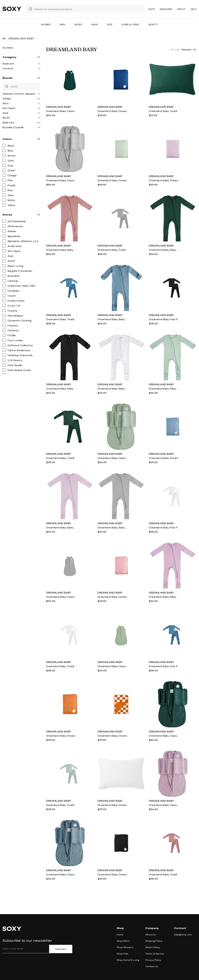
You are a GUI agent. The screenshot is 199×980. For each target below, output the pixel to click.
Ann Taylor (9, 108)
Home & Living (130, 24)
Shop (152, 9)
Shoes (78, 24)
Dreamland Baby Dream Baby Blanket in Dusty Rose (113, 597)
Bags (95, 24)
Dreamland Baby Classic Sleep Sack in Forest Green (62, 111)
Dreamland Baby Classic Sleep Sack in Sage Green (113, 666)
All (4, 38)
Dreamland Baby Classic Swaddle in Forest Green (164, 736)
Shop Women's (125, 947)
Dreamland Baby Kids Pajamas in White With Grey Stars (164, 527)
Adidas (7, 98)
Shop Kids (122, 954)
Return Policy (153, 947)
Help (194, 9)
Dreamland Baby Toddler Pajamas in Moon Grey (113, 250)
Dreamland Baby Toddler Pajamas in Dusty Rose (164, 874)
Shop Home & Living (128, 960)
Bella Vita (8, 122)
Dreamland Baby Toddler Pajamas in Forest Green (62, 458)
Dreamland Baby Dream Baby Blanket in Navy (113, 111)
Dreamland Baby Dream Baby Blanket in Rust (62, 736)
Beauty (153, 24)
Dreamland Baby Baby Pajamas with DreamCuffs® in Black (62, 388)
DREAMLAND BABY (59, 107)
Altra (5, 103)
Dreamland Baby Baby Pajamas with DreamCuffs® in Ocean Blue (113, 319)
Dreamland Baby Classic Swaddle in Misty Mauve (164, 805)
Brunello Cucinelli (13, 127)
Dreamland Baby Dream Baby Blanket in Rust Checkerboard (113, 736)
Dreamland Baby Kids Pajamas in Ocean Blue (164, 666)
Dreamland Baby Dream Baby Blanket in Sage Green (113, 180)
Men (62, 24)
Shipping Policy (154, 941)
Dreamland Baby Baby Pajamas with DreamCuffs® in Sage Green (164, 388)
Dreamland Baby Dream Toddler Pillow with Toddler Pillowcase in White (113, 805)
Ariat (5, 113)
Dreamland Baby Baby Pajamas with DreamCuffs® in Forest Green (164, 250)
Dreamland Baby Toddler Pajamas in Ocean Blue (62, 319)
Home (120, 934)
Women (46, 24)
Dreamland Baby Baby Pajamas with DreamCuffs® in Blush (62, 527)
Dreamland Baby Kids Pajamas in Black (164, 319)
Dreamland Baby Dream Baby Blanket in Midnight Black (113, 874)
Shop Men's (123, 941)
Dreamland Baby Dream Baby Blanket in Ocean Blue (164, 458)
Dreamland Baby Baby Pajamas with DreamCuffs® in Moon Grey (113, 527)
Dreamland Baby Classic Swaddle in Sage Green (113, 458)
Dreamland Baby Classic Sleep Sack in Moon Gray (62, 597)
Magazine (166, 9)
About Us (151, 934)
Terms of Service (155, 954)
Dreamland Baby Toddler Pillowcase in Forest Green (164, 111)
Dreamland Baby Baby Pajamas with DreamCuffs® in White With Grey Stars (113, 388)
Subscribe (61, 949)
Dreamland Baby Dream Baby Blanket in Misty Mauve (164, 180)
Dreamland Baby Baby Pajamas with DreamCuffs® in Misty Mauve (164, 597)
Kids (110, 24)
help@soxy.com (183, 934)
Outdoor (8, 68)
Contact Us (152, 966)
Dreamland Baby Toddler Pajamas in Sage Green (62, 805)
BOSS (6, 118)
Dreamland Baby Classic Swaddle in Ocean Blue (62, 874)
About (181, 9)
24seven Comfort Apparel (19, 94)
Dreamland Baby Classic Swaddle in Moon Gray (62, 180)
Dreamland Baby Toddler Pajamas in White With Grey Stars (62, 666)
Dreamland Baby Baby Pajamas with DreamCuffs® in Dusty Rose (62, 250)
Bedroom (8, 63)
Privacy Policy (153, 960)
